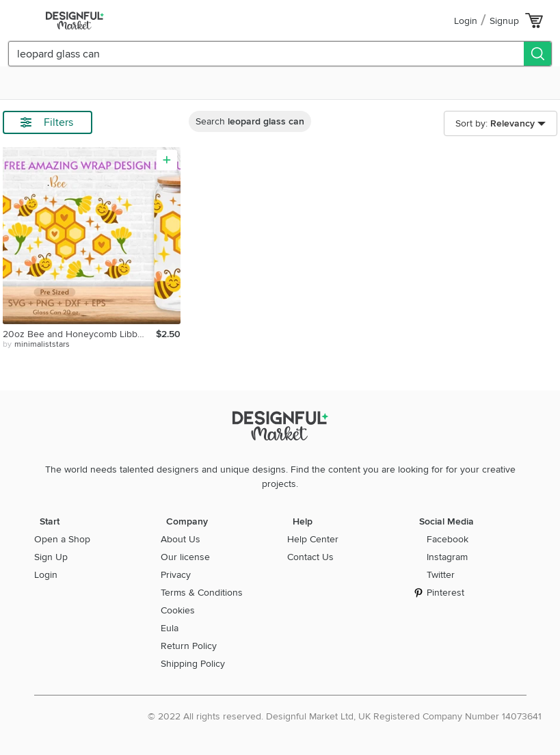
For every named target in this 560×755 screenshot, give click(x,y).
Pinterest (445, 593)
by (36, 345)
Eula (170, 628)
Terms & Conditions (202, 593)
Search (250, 121)
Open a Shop (62, 539)
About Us (181, 539)
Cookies (178, 610)
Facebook (448, 539)
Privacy (176, 575)
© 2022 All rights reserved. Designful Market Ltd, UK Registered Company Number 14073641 (345, 716)
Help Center (313, 539)
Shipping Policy (193, 664)
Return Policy (189, 646)
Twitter (441, 575)
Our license (185, 557)
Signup (504, 21)
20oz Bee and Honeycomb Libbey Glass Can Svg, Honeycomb (79, 334)
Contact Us (310, 557)
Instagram (447, 557)
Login (466, 21)
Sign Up (51, 557)
